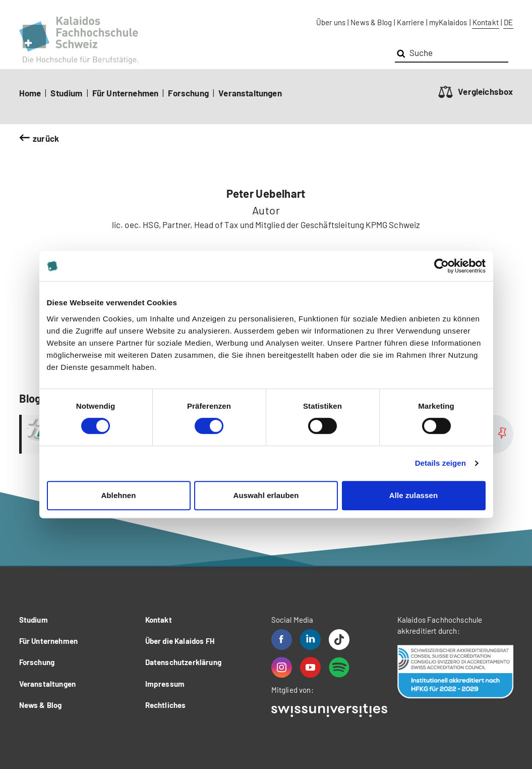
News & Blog (371, 22)
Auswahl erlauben (266, 495)
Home (30, 93)
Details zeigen (440, 463)
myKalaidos (448, 22)
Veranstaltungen (250, 93)
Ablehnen (118, 495)
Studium (66, 93)
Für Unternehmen (126, 93)
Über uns (331, 22)
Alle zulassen (413, 495)
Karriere (410, 22)
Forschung (188, 93)
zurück (46, 138)
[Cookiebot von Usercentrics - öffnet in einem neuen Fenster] (441, 266)
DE (508, 22)
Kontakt (486, 22)
